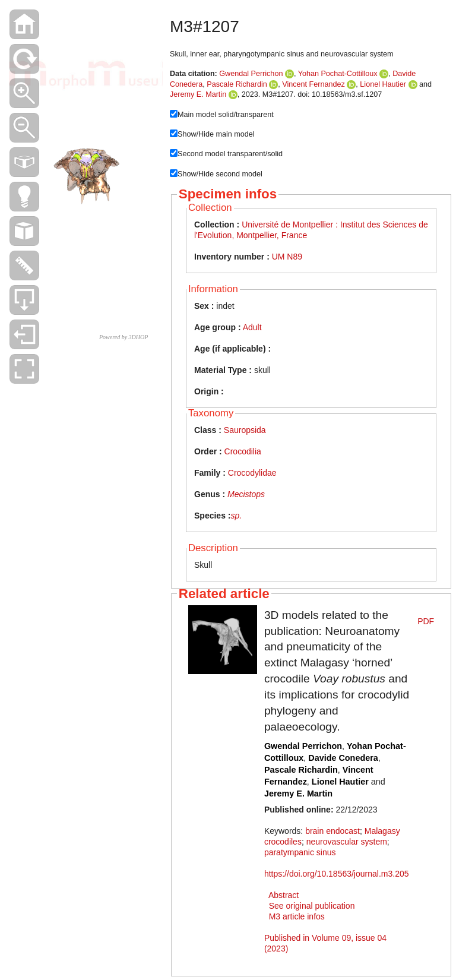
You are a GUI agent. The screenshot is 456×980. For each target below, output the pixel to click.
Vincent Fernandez (313, 84)
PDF (426, 621)
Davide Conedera (343, 758)
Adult (252, 327)
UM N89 (287, 257)
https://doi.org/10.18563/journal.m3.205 (337, 874)
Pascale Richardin (237, 84)
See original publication (312, 906)
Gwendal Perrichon (251, 74)
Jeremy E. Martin (198, 94)
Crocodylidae (252, 473)
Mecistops (246, 494)
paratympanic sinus (300, 852)
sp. (236, 516)
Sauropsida (245, 430)
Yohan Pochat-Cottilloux (338, 74)
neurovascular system (347, 842)
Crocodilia (243, 451)
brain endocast (332, 831)
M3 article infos (297, 916)
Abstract (284, 895)
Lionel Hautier (383, 84)
